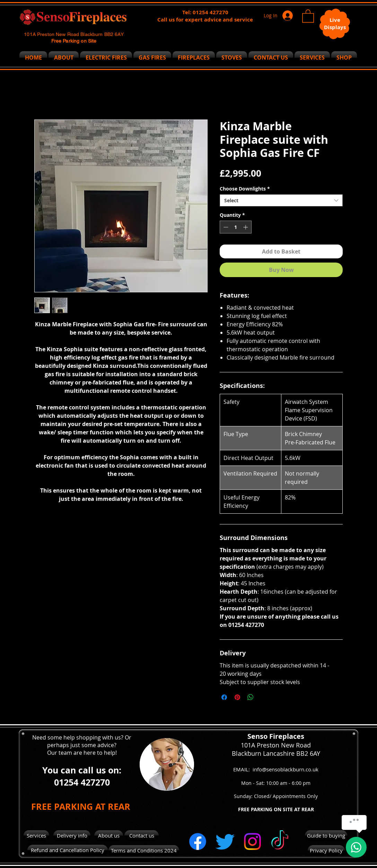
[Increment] (246, 227)
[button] (308, 16)
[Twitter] (225, 842)
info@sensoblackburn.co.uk (286, 769)
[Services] (36, 835)
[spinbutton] (236, 227)
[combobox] (281, 200)
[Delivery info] (72, 835)
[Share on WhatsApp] (251, 697)
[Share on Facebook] (224, 697)
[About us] (109, 836)
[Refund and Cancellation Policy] (68, 850)
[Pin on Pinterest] (237, 697)
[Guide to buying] (326, 835)
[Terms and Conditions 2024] (144, 850)
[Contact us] (142, 835)
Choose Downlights (245, 189)
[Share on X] (264, 697)
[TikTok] (280, 842)
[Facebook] (198, 842)
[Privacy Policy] (326, 851)
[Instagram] (252, 842)
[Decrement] (225, 227)
